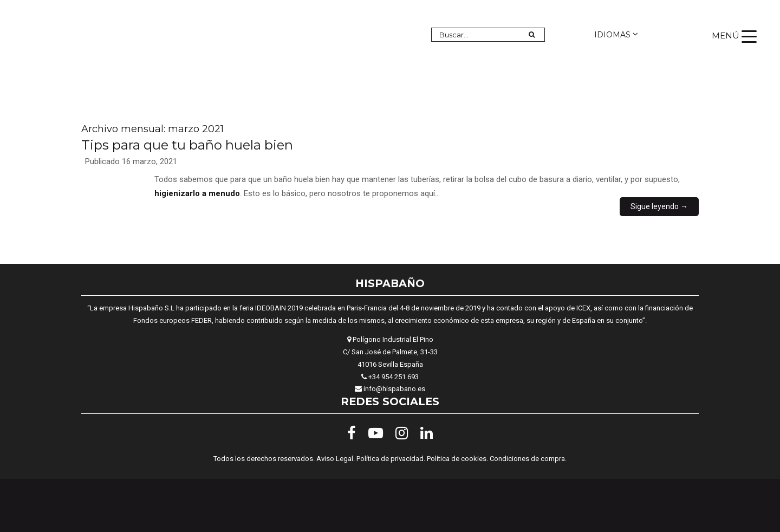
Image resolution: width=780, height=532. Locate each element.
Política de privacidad (390, 459)
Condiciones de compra (527, 459)
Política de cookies (457, 459)
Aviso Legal (335, 459)
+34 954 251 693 (394, 377)
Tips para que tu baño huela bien (187, 145)
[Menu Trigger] (734, 36)
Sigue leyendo (659, 206)
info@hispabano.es (394, 389)
